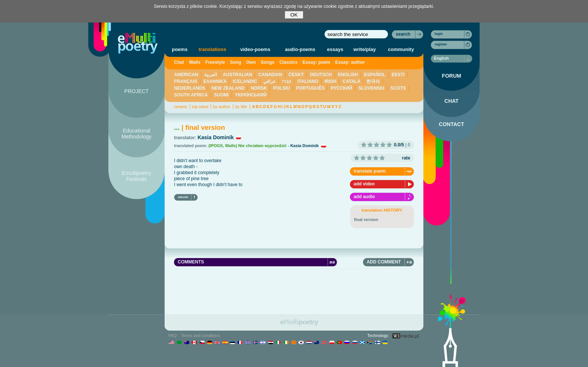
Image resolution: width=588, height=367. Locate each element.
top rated (200, 107)
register (441, 44)
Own (251, 62)
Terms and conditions (201, 335)
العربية (211, 75)
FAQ (172, 335)
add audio (364, 197)
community (401, 49)
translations (213, 49)
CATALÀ (352, 81)
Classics (289, 62)
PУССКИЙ (341, 88)
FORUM (451, 76)
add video (364, 184)
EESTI (398, 75)
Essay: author (350, 62)
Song (235, 62)
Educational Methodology (136, 134)
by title (241, 107)
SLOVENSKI (371, 88)
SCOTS (398, 88)
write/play (364, 49)
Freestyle (215, 62)
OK (294, 15)
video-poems (255, 49)
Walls (195, 62)
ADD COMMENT (384, 262)
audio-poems (300, 49)
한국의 (373, 81)
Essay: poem (316, 62)
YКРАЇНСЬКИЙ (251, 95)
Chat (179, 62)
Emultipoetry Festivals (136, 176)
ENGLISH (348, 75)
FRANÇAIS (186, 81)
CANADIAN (270, 75)
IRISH (330, 81)
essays (335, 49)
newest (181, 107)
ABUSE (183, 197)
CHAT (451, 101)
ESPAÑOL (375, 75)
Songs (268, 62)
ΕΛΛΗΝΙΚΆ (215, 81)
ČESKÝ (296, 75)
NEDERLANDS (190, 88)
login (439, 34)
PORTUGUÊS (310, 88)
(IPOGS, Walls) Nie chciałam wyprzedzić (248, 146)
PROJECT (136, 91)
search (403, 34)
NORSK (259, 88)
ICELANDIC (245, 81)
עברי (287, 81)
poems (180, 49)
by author (222, 107)
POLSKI (281, 88)
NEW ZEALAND (228, 88)
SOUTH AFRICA (191, 95)
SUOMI (221, 95)
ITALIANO (308, 81)
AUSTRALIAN (237, 75)
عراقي (269, 81)
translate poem (370, 171)
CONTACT (451, 124)
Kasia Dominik (216, 137)
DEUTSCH (321, 75)
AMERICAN (186, 75)
